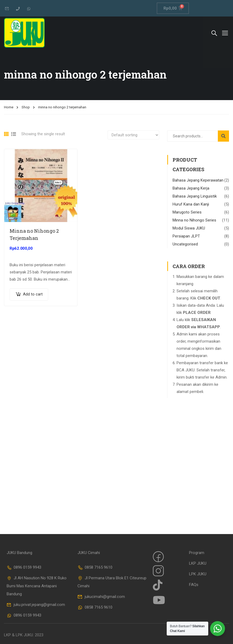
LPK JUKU (198, 574)
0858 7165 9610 (95, 567)
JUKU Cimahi (89, 553)
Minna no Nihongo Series (194, 220)
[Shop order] (133, 135)
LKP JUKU (198, 563)
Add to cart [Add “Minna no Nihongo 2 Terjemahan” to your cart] (33, 294)
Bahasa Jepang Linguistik (195, 196)
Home (9, 107)
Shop (26, 107)
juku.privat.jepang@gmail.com (36, 605)
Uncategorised (185, 244)
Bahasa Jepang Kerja (191, 188)
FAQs (194, 585)
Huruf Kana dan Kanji (191, 204)
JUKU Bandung (19, 553)
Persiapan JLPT (186, 236)
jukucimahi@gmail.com (101, 597)
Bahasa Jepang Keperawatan (198, 180)
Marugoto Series (187, 212)
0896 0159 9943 (24, 567)
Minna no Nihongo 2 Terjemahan (34, 234)
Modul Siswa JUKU (189, 228)
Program (197, 553)
